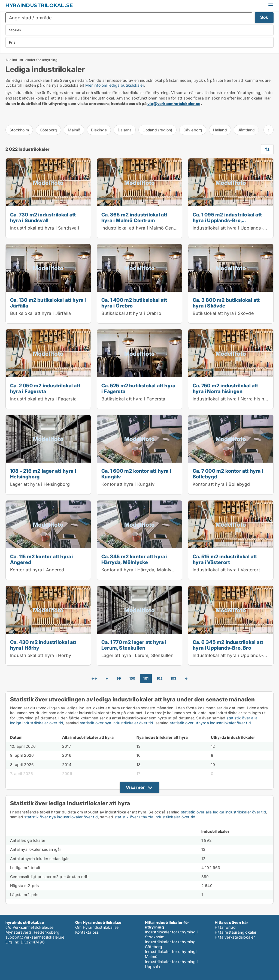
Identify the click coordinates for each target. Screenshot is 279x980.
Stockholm (19, 130)
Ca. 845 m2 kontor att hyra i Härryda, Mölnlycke (135, 559)
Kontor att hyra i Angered (37, 570)
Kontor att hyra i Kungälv (128, 484)
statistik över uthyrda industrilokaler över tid (210, 723)
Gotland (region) (157, 130)
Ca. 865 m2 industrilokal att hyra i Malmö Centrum (134, 217)
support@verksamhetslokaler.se (35, 937)
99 (119, 678)
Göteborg (48, 130)
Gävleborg (193, 130)
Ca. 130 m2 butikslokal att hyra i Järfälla (48, 303)
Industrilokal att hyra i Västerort (226, 570)
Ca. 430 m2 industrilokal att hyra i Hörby (43, 645)
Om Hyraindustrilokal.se (97, 927)
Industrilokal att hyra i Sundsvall (45, 228)
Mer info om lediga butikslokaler (114, 85)
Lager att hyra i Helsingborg (40, 484)
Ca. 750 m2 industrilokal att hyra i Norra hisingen (225, 388)
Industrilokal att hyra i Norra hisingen (233, 399)
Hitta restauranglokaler (236, 932)
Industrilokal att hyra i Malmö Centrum (142, 228)
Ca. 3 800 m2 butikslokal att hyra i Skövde (226, 303)
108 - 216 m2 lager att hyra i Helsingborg (43, 474)
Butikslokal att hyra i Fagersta (133, 399)
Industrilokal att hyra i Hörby (41, 655)
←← (94, 678)
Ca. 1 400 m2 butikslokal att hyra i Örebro (134, 303)
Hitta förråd (225, 927)
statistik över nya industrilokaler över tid (117, 723)
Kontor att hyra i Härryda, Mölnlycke (140, 570)
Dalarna (125, 130)
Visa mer (135, 787)
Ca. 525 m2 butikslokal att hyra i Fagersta (138, 388)
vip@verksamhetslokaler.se (174, 103)
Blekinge (99, 130)
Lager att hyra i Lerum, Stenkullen (137, 655)
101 (146, 678)
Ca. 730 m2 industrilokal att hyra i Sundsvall (43, 217)
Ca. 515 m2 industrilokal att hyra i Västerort (225, 559)
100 (132, 678)
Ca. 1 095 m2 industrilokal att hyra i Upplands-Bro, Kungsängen (227, 220)
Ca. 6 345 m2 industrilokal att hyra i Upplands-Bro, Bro (228, 645)
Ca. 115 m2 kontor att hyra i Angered (42, 559)
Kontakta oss (87, 932)
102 (160, 678)
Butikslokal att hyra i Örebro (131, 313)
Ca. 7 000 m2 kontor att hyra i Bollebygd (228, 474)
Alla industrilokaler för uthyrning (31, 60)
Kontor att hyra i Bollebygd (221, 484)
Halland (220, 130)
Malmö (74, 130)
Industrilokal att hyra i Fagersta (43, 399)
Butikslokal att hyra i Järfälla (40, 313)
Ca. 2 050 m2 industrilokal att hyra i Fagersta (45, 388)
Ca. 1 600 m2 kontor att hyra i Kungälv (136, 474)
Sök (264, 17)
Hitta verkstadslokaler (235, 937)
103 (174, 678)
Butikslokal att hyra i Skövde (223, 313)
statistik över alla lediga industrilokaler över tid (224, 812)
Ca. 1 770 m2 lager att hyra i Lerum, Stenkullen (134, 645)
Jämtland (246, 130)
